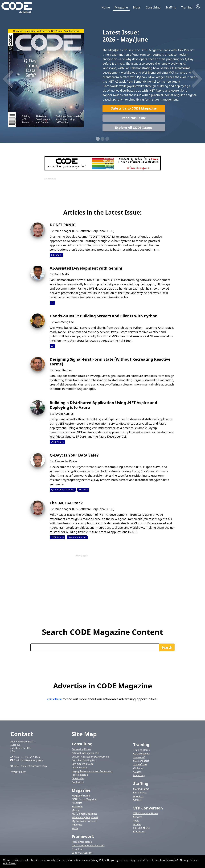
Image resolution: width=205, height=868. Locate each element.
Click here (55, 701)
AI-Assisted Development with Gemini (86, 270)
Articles (137, 826)
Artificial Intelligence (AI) (85, 754)
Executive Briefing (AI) (84, 762)
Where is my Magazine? (85, 819)
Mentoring (139, 777)
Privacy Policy (18, 773)
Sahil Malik (62, 276)
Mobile (76, 812)
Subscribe (77, 808)
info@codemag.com (32, 762)
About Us (138, 798)
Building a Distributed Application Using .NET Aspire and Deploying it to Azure (103, 407)
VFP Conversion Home (146, 815)
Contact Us (78, 784)
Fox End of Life (141, 830)
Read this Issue (134, 120)
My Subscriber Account (84, 823)
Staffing (171, 7)
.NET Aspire (57, 443)
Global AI (138, 770)
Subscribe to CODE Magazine (134, 110)
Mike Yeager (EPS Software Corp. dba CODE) (84, 233)
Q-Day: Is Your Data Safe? (74, 457)
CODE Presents (141, 755)
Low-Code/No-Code (83, 765)
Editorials (56, 256)
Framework (83, 838)
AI (52, 304)
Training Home (141, 751)
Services (138, 818)
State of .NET (140, 766)
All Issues (77, 804)
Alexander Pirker (66, 463)
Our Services (140, 794)
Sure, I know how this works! (162, 860)
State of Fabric (141, 762)
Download (77, 851)
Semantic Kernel (77, 539)
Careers (137, 801)
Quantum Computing (63, 491)
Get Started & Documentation (88, 847)
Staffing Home (141, 790)
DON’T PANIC (62, 226)
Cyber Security (80, 769)
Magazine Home (81, 797)
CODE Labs (78, 780)
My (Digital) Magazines (84, 815)
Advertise (77, 826)
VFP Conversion (148, 810)
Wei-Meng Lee (64, 324)
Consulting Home (81, 751)
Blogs (137, 7)
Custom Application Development (90, 758)
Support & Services (82, 854)
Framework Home (82, 843)
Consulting (153, 7)
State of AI (139, 759)
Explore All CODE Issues (134, 129)
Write (75, 830)
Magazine (121, 7)
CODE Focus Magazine (84, 801)
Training (187, 7)
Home (106, 7)
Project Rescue (80, 776)
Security (83, 491)
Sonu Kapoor (63, 372)
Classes (137, 773)
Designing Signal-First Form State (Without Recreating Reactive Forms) (110, 363)
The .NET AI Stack (66, 504)
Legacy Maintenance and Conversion (92, 773)
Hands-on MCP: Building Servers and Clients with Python (104, 317)
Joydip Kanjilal (64, 415)
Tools (136, 822)
